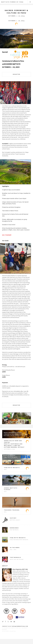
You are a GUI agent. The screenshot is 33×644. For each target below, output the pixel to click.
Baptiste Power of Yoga (12, 2)
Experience (14, 528)
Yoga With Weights (12, 468)
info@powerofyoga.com (20, 626)
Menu (30, 2)
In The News (15, 548)
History (13, 518)
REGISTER (16, 74)
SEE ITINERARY (7, 235)
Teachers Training (12, 510)
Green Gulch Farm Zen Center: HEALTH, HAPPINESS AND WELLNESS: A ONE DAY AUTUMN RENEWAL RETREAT (14, 444)
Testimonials (15, 557)
